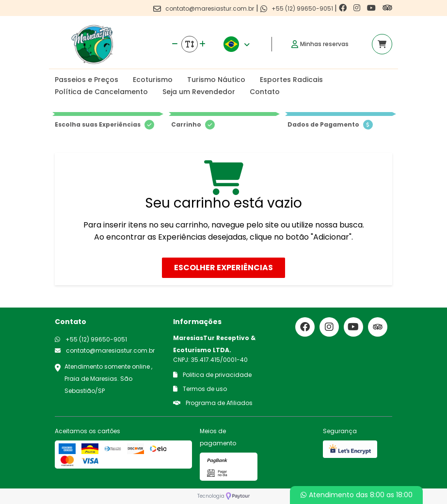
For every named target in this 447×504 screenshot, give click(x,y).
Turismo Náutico (216, 80)
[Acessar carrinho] (382, 44)
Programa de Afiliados (213, 403)
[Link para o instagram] (358, 8)
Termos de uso (200, 389)
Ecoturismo (153, 80)
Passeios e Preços (87, 80)
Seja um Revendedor (199, 92)
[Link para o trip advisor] (387, 8)
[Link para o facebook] (344, 8)
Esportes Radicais (291, 80)
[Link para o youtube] (372, 8)
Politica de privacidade (212, 375)
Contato (265, 92)
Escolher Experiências (223, 268)
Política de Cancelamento (101, 92)
